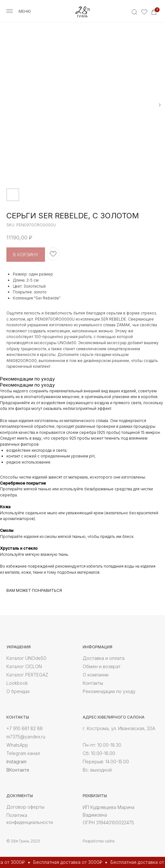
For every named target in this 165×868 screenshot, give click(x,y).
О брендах (18, 691)
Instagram (16, 762)
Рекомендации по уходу (109, 691)
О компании (96, 675)
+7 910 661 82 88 (25, 728)
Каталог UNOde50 (26, 658)
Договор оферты (25, 807)
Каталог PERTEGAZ (27, 675)
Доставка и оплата (104, 658)
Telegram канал (23, 753)
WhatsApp (17, 745)
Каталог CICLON (24, 666)
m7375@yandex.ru (26, 737)
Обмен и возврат (102, 666)
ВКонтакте (18, 770)
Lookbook (17, 683)
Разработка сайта (99, 841)
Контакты (93, 683)
